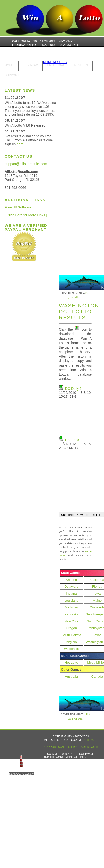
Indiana (71, 594)
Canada (97, 676)
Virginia (71, 642)
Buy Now (31, 65)
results (81, 65)
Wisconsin (71, 649)
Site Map (90, 740)
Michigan (71, 607)
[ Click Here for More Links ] (26, 215)
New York (71, 621)
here (20, 144)
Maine (97, 600)
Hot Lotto (72, 440)
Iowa (97, 594)
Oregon (71, 628)
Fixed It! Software (18, 207)
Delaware (71, 587)
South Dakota (71, 635)
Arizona (71, 580)
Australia (71, 676)
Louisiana (71, 600)
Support (12, 75)
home (9, 65)
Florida (97, 587)
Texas (97, 635)
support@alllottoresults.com (26, 164)
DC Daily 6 (73, 389)
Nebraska (71, 614)
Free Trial (56, 65)
